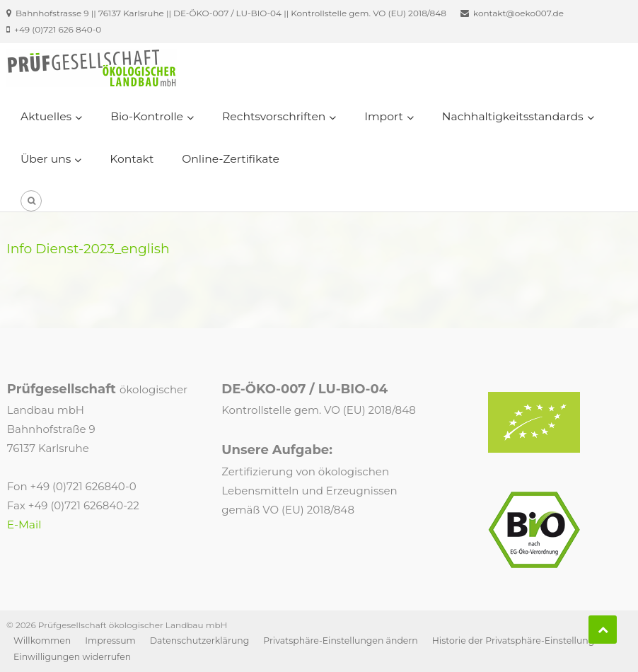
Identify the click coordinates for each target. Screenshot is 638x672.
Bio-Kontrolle (147, 116)
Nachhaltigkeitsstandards (513, 116)
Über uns (46, 159)
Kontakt (132, 159)
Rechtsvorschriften (274, 116)
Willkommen (42, 641)
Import (383, 116)
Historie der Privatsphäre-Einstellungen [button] (519, 641)
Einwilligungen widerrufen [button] (72, 657)
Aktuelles (46, 116)
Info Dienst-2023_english (88, 249)
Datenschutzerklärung (200, 641)
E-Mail (24, 525)
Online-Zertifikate (231, 159)
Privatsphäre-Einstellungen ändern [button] (340, 641)
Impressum (110, 641)
